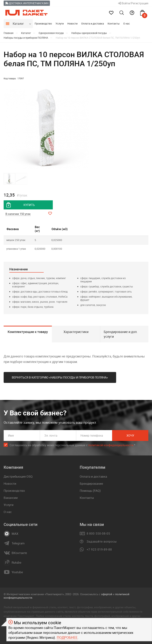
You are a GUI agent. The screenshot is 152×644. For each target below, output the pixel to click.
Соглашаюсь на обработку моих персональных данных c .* (72, 445)
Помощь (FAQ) (90, 491)
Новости (72, 23)
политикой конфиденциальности (111, 445)
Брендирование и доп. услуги (121, 334)
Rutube (16, 563)
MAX (15, 534)
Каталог (18, 24)
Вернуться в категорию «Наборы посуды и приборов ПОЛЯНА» (60, 377)
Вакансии (11, 498)
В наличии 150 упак (18, 214)
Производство (43, 23)
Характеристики (76, 332)
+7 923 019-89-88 (99, 549)
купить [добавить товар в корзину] (29, 205)
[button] (86, 129)
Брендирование (91, 483)
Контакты (114, 23)
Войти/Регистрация (133, 3)
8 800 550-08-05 (98, 533)
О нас (127, 23)
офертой (107, 594)
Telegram (18, 543)
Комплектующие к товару (28, 332)
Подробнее (67, 637)
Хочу (130, 436)
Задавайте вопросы (102, 541)
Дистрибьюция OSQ (18, 476)
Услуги (60, 23)
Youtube (17, 572)
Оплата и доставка (93, 23)
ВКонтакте (19, 553)
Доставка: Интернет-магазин (27, 3)
